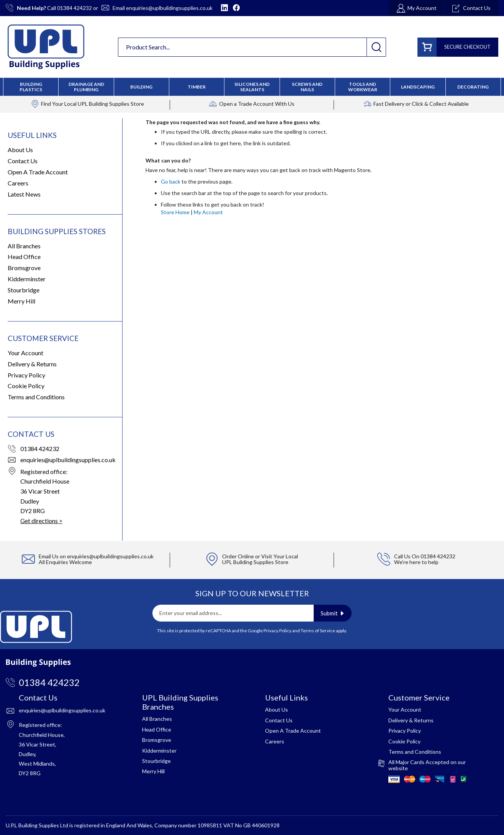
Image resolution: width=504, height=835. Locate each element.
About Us (20, 150)
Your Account (25, 353)
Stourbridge (24, 290)
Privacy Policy (26, 375)
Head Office (24, 257)
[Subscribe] (333, 613)
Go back (171, 181)
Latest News (24, 194)
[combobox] (252, 47)
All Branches (24, 246)
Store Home (175, 212)
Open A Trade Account (38, 172)
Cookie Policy (26, 386)
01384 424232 (74, 8)
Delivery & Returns (32, 364)
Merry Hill (21, 301)
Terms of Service (318, 631)
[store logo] (46, 47)
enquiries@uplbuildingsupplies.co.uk (169, 8)
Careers (18, 183)
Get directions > (41, 521)
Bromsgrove (24, 268)
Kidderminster (27, 279)
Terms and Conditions (36, 397)
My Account (208, 212)
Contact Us (23, 161)
